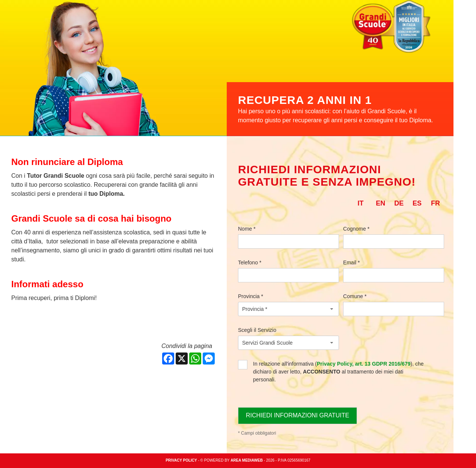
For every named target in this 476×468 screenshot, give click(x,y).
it (360, 203)
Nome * (247, 229)
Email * (351, 262)
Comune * (355, 296)
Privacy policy (181, 460)
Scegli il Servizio (257, 330)
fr (435, 203)
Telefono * (250, 262)
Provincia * (251, 296)
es (417, 203)
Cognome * (356, 229)
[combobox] (288, 309)
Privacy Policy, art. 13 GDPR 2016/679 (364, 364)
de (399, 203)
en (380, 203)
